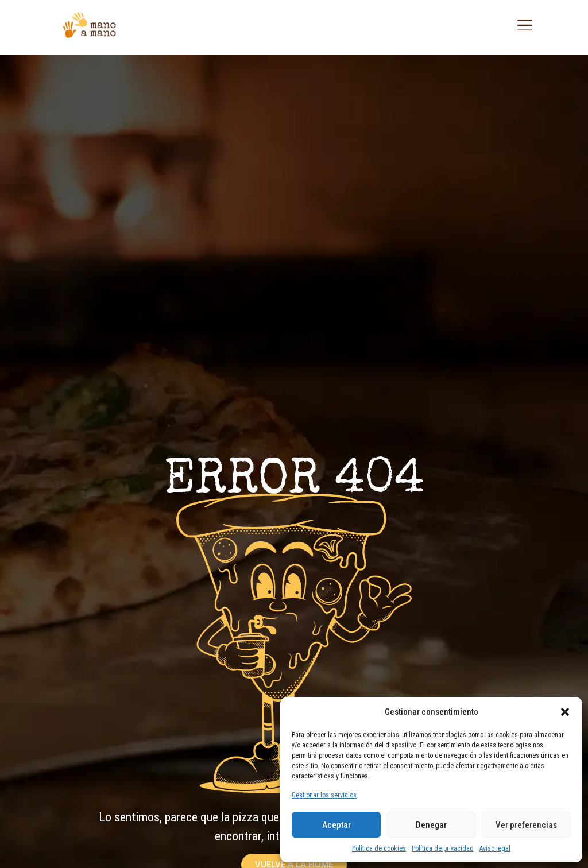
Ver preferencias (526, 825)
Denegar (431, 825)
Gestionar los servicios (324, 795)
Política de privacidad (443, 848)
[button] (565, 712)
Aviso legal (495, 848)
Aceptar (336, 825)
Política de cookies (379, 848)
